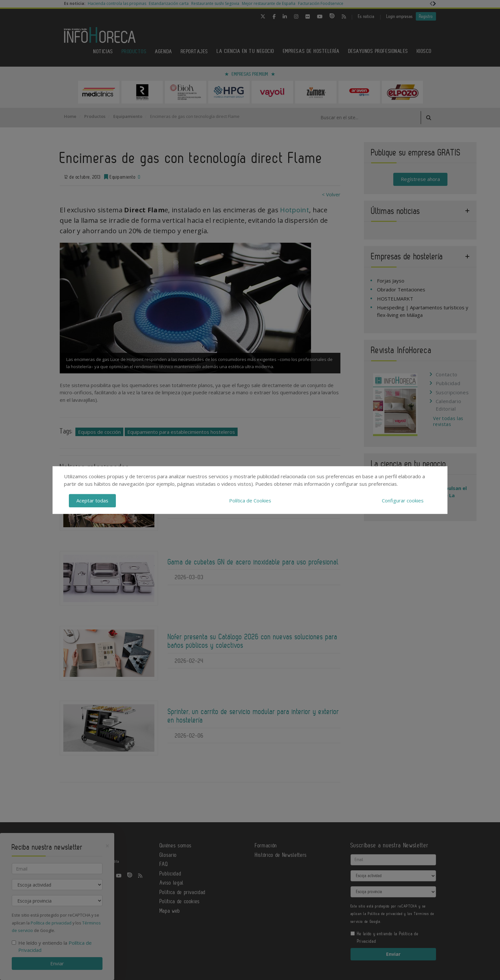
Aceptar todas (92, 500)
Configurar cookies (403, 500)
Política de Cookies (250, 500)
